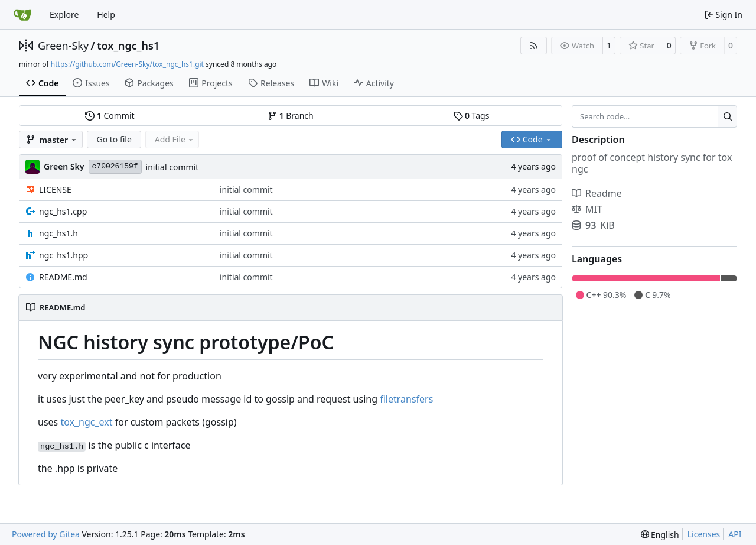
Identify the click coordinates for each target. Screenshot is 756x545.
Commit (110, 116)
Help (106, 14)
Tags (472, 116)
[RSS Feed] (534, 46)
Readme (597, 193)
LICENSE (55, 189)
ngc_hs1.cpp (63, 211)
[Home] (22, 15)
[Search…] (727, 116)
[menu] (660, 535)
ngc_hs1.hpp (63, 255)
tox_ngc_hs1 (128, 46)
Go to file (114, 139)
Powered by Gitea (46, 534)
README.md (63, 277)
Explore (64, 14)
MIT (587, 209)
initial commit (172, 167)
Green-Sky (63, 46)
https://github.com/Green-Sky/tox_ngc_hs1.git (127, 64)
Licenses (704, 534)
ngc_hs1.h (58, 233)
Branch (291, 116)
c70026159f (115, 166)
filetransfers (406, 399)
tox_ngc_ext (86, 422)
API (735, 534)
